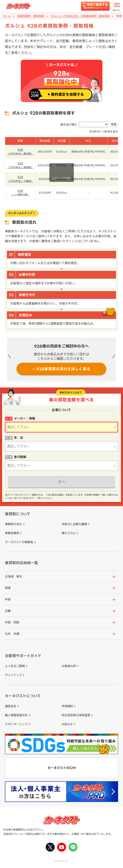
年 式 (18, 438)
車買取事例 (12, 533)
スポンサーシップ (16, 724)
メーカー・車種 (24, 418)
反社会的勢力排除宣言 (76, 715)
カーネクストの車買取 (19, 542)
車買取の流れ (13, 524)
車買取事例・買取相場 (31, 16)
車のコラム (69, 533)
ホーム (7, 16)
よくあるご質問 (15, 666)
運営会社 (11, 706)
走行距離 (20, 457)
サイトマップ (13, 675)
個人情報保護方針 (16, 715)
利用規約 (67, 706)
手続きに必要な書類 (74, 524)
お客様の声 (69, 666)
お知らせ (67, 724)
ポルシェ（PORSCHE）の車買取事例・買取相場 (80, 16)
